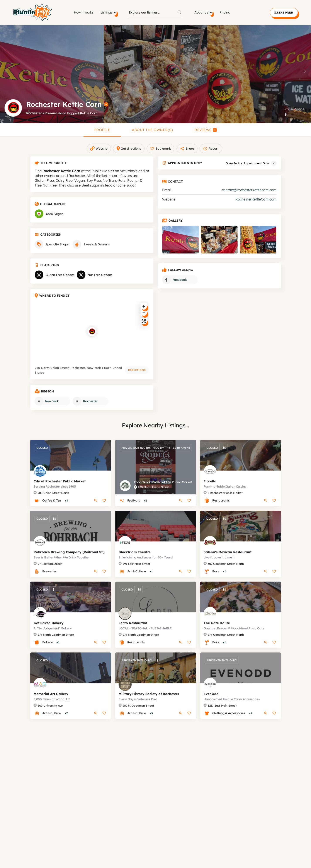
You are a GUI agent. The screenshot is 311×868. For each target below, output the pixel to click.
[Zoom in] (144, 311)
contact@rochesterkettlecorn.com (249, 194)
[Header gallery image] (52, 74)
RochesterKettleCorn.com (256, 204)
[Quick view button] (96, 509)
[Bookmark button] (104, 509)
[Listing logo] (13, 108)
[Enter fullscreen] (144, 326)
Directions (137, 374)
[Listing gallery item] (180, 244)
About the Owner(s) (152, 130)
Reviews (206, 130)
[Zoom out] (144, 317)
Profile (102, 130)
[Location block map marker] (92, 336)
